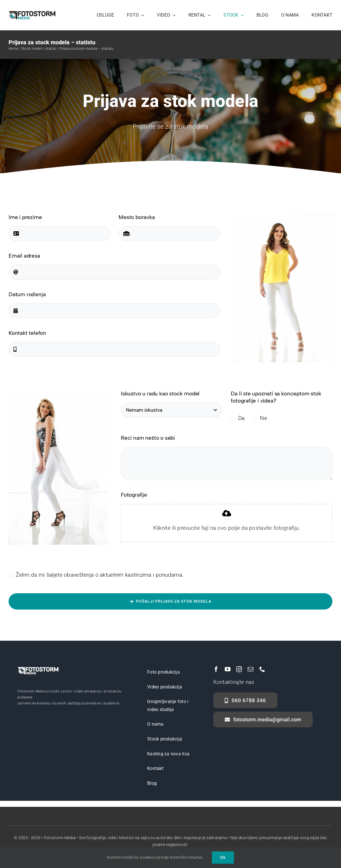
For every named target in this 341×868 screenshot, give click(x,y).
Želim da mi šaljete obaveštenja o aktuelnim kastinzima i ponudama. (100, 575)
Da (242, 418)
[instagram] (239, 669)
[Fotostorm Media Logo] (32, 13)
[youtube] (228, 669)
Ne (264, 418)
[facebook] (216, 669)
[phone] (262, 669)
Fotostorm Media (60, 838)
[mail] (251, 669)
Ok (223, 857)
